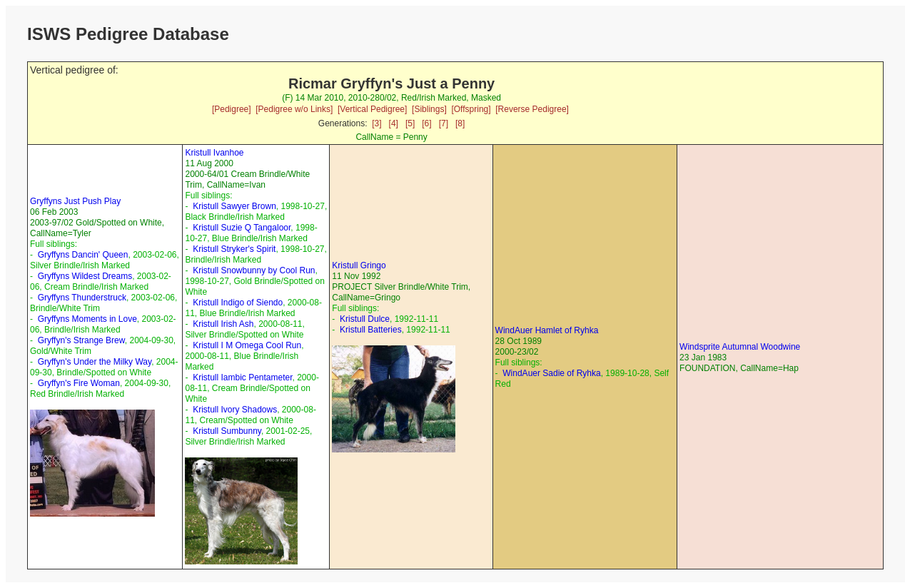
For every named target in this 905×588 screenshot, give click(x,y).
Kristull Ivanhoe (214, 153)
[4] (394, 123)
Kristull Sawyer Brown (234, 206)
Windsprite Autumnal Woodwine (740, 347)
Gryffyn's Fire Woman (79, 383)
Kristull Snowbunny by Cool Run (254, 270)
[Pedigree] (232, 109)
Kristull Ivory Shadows (235, 410)
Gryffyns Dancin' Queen (83, 255)
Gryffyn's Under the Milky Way (95, 362)
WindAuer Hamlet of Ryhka (547, 330)
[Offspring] (471, 109)
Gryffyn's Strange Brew (81, 340)
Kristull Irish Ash (223, 324)
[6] (426, 123)
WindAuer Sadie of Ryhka (551, 373)
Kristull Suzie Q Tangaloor (242, 228)
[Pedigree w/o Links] (294, 109)
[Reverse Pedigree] (532, 109)
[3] (376, 123)
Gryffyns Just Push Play (75, 201)
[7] (444, 123)
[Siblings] (429, 109)
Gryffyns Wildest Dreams (85, 276)
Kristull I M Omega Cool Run (247, 345)
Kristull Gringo (359, 265)
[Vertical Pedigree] (372, 109)
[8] (460, 123)
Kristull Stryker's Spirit (234, 249)
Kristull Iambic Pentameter (242, 377)
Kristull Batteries (371, 330)
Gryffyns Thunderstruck (82, 298)
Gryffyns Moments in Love (87, 319)
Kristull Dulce (365, 319)
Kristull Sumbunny (227, 431)
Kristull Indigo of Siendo (238, 303)
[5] (410, 123)
